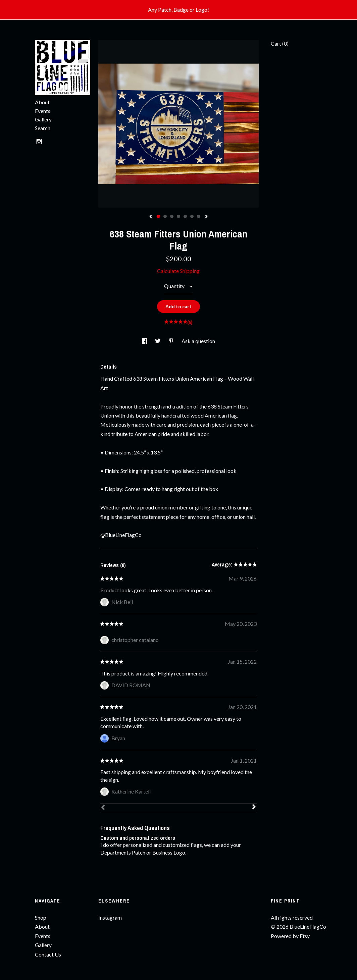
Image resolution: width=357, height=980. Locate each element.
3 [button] (172, 216)
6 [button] (192, 216)
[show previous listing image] (151, 217)
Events (43, 111)
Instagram (110, 917)
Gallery (43, 119)
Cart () (280, 43)
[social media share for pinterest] (172, 341)
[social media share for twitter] (158, 341)
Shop (41, 917)
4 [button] (178, 216)
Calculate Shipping (178, 271)
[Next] (254, 808)
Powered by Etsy (290, 936)
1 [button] (158, 216)
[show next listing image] (206, 217)
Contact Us (48, 954)
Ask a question (198, 341)
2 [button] (165, 216)
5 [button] (185, 216)
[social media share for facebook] (145, 341)
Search (43, 128)
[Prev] (103, 808)
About (42, 102)
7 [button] (199, 216)
